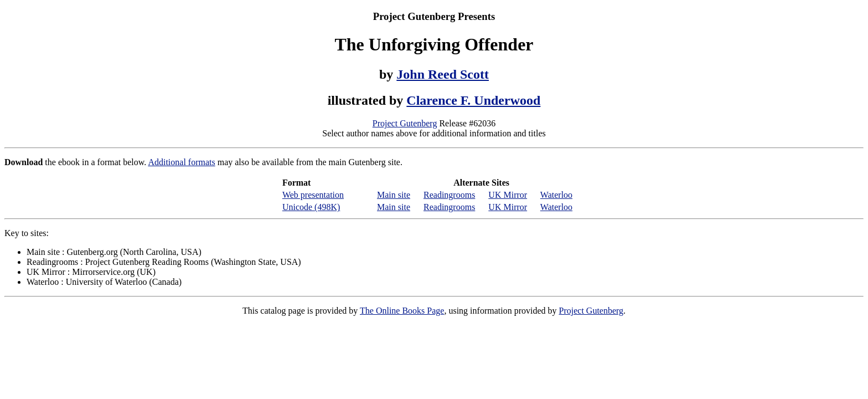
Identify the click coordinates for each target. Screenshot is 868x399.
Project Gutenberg (405, 123)
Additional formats (181, 162)
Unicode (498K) (311, 207)
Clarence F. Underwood (473, 100)
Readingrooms (449, 195)
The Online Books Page (402, 311)
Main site (394, 195)
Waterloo (556, 195)
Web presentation (313, 195)
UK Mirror (508, 195)
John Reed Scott (443, 74)
